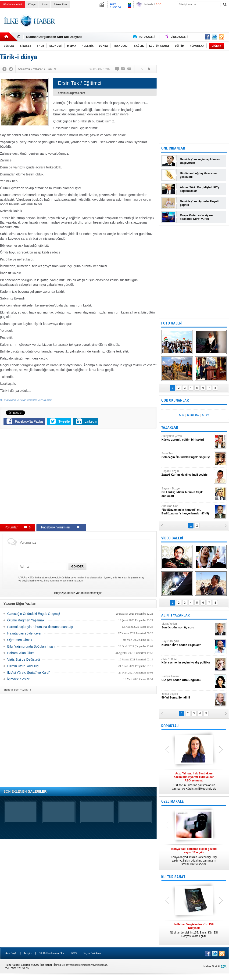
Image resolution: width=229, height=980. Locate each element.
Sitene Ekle (60, 4)
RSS (74, 953)
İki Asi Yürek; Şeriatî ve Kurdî (28, 673)
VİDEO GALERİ (172, 538)
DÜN (182, 415)
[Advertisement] (144, 24)
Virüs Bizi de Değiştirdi (24, 659)
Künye (32, 4)
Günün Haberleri (13, 4)
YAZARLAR (170, 427)
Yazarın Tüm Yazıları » (18, 690)
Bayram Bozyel (187, 492)
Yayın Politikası (92, 953)
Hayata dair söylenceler (24, 633)
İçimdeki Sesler (18, 679)
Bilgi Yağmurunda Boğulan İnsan (31, 646)
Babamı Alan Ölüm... (22, 653)
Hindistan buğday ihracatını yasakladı (198, 175)
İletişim (28, 953)
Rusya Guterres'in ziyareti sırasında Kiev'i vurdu (197, 217)
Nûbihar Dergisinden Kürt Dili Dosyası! (54, 37)
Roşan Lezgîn (187, 473)
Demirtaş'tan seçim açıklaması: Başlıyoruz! (201, 161)
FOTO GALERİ (172, 323)
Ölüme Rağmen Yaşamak (26, 620)
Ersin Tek (187, 455)
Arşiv (45, 4)
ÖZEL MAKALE (172, 801)
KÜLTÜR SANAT (173, 877)
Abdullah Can (187, 510)
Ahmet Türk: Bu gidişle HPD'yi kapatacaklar (200, 189)
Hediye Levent (187, 678)
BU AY (205, 415)
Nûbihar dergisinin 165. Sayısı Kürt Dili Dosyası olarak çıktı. (194, 930)
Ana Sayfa (11, 953)
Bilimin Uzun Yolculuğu (24, 666)
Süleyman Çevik (187, 438)
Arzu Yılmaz (187, 661)
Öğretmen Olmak (20, 640)
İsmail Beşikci (187, 696)
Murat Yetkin (187, 626)
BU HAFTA (193, 415)
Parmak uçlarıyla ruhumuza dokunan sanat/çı (40, 627)
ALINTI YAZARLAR (175, 615)
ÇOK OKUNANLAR (175, 400)
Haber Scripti (212, 966)
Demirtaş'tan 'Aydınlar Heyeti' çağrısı (200, 203)
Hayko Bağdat (187, 643)
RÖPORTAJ (170, 726)
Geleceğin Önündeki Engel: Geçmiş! (34, 614)
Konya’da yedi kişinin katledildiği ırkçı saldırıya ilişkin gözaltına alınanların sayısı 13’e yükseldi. (194, 857)
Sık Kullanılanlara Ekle (52, 953)
